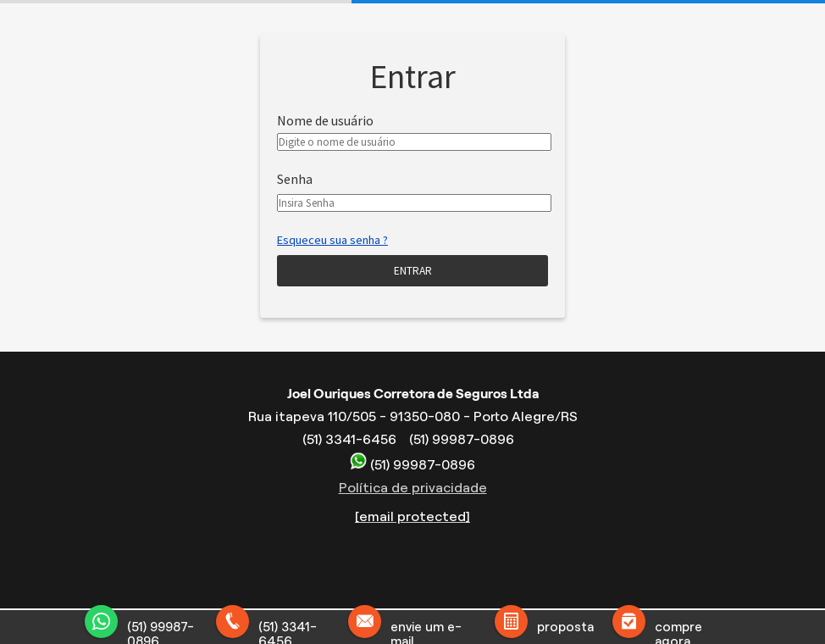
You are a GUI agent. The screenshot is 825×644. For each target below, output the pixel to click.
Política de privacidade (413, 488)
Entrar (413, 271)
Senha (295, 179)
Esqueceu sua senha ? (332, 240)
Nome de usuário (325, 120)
